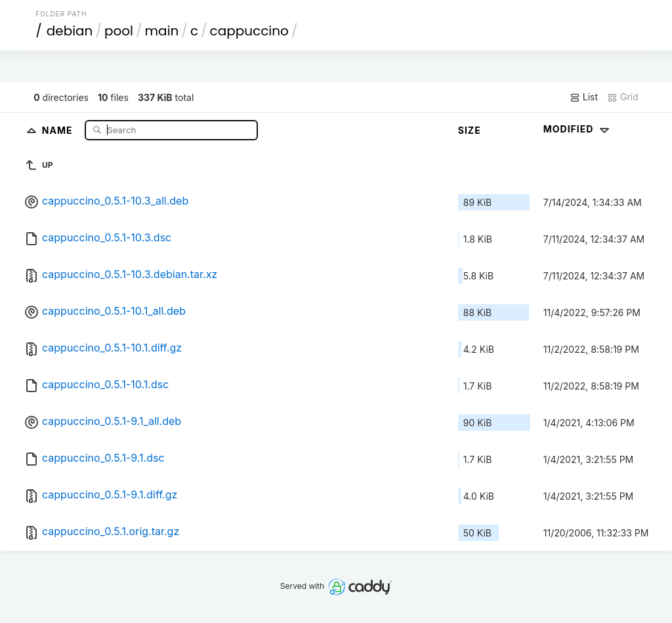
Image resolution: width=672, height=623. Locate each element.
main (162, 31)
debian (70, 31)
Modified (578, 129)
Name (59, 130)
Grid (623, 97)
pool (119, 31)
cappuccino (249, 31)
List (584, 97)
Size (470, 130)
